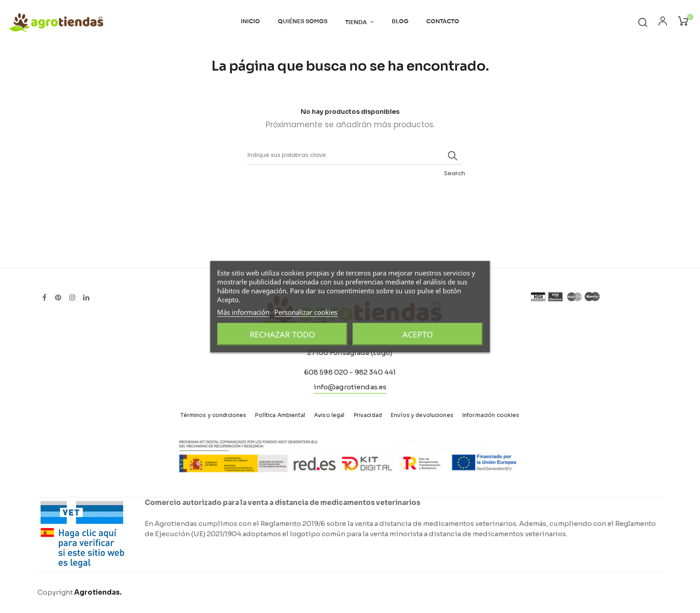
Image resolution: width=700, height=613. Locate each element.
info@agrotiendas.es (350, 387)
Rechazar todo (282, 334)
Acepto (418, 334)
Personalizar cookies (306, 312)
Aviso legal (329, 415)
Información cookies (491, 415)
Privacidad (368, 415)
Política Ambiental (280, 415)
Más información (243, 312)
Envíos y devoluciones (422, 415)
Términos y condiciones (213, 415)
